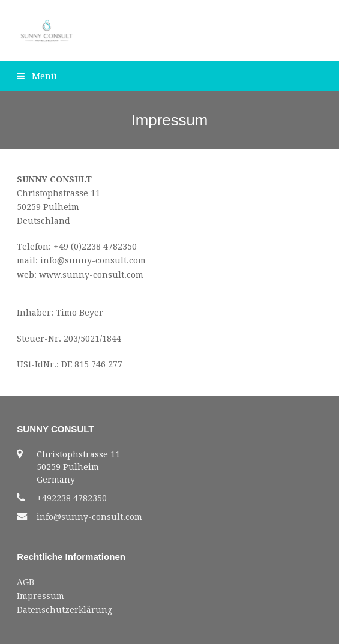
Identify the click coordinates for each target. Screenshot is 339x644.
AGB (25, 582)
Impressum (40, 596)
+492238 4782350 (72, 498)
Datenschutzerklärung (64, 610)
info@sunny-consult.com (89, 517)
